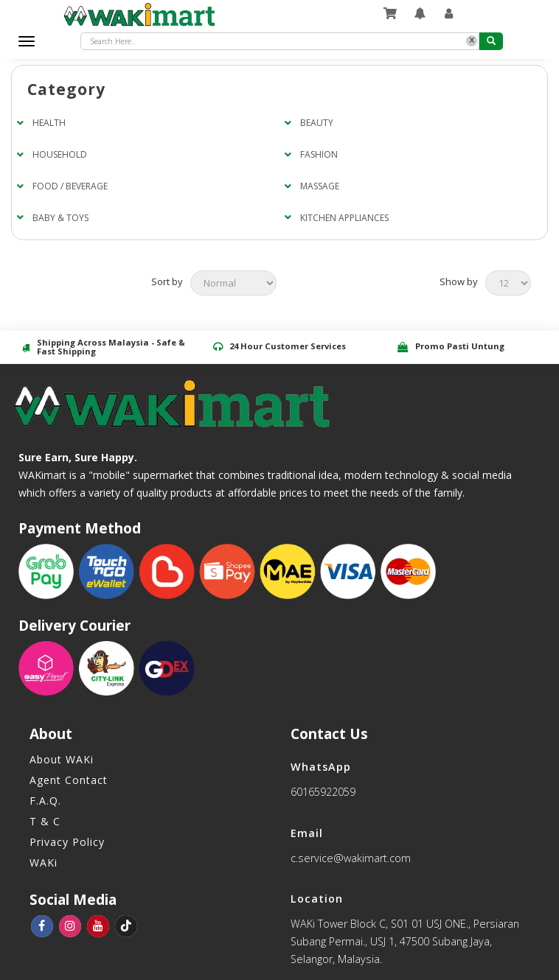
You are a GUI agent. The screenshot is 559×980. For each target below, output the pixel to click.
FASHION (319, 154)
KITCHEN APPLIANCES (344, 218)
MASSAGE (320, 186)
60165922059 (323, 792)
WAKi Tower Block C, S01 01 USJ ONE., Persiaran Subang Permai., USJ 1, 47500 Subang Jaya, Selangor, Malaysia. (405, 941)
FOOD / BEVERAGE (70, 186)
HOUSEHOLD (60, 154)
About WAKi (62, 759)
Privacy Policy (67, 842)
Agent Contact (69, 780)
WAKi (44, 862)
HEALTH (49, 123)
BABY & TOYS (60, 218)
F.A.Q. (45, 801)
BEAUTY (317, 123)
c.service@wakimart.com (351, 858)
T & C (45, 821)
